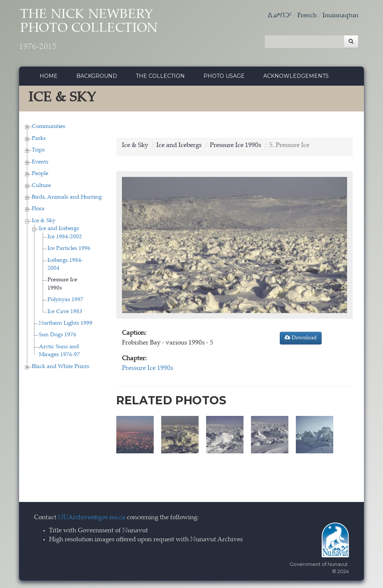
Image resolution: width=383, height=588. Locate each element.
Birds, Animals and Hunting (67, 197)
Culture (41, 186)
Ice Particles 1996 (69, 249)
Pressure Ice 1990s (235, 146)
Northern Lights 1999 (66, 323)
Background (97, 76)
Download (301, 338)
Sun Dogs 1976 (58, 335)
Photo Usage (224, 76)
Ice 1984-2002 (65, 237)
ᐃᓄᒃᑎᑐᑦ (280, 16)
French (307, 16)
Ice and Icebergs (59, 229)
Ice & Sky (44, 221)
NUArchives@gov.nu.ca (92, 518)
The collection (160, 76)
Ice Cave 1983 (65, 312)
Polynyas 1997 (65, 300)
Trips (38, 150)
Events (40, 162)
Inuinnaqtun (340, 16)
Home (49, 76)
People (40, 174)
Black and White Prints (60, 367)
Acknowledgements (296, 76)
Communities (48, 127)
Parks (39, 139)
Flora (38, 209)
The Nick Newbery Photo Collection (88, 30)
